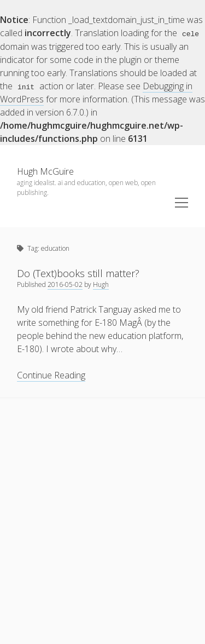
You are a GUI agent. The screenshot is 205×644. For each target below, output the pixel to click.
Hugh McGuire (45, 171)
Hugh (101, 284)
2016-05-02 (65, 284)
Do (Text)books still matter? (78, 273)
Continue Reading (51, 375)
